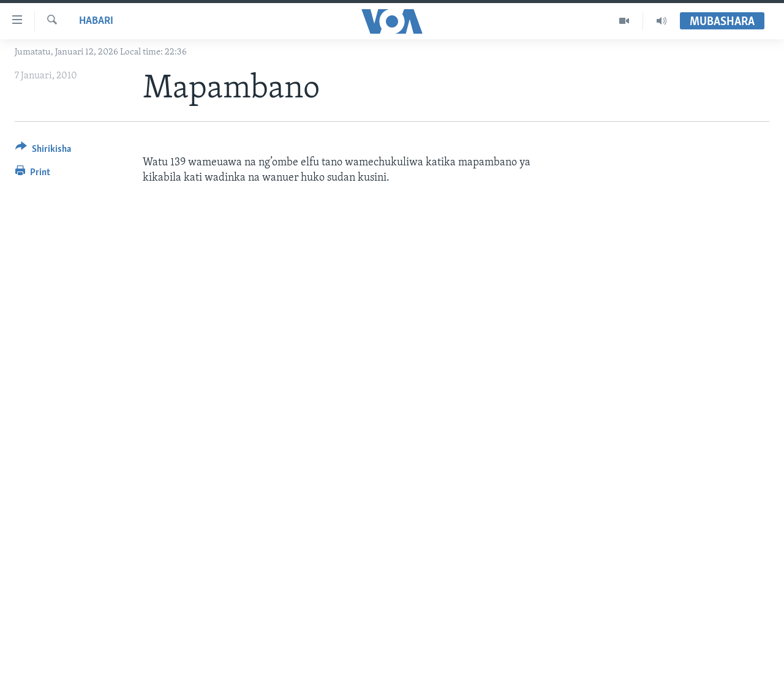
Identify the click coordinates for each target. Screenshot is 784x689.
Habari (96, 21)
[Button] (43, 151)
